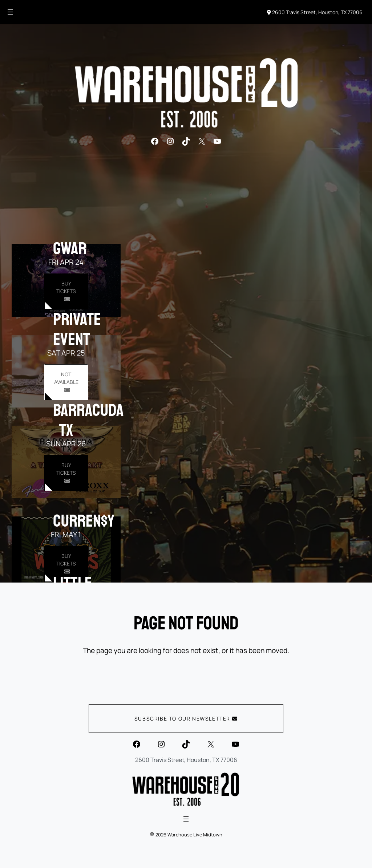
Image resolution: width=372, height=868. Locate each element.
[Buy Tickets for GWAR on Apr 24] (66, 291)
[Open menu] (10, 12)
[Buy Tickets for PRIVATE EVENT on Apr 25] (66, 382)
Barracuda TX (88, 420)
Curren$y (84, 521)
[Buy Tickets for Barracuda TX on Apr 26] (66, 473)
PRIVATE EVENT (77, 329)
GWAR (70, 248)
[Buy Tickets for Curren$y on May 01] (66, 564)
